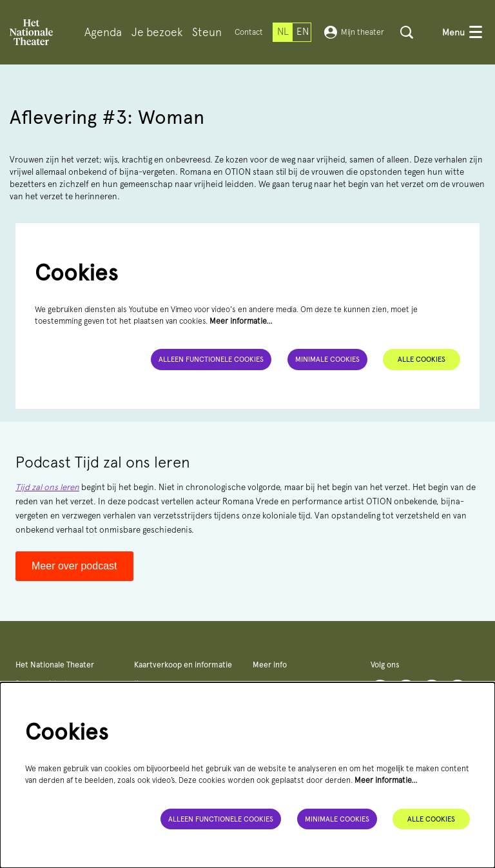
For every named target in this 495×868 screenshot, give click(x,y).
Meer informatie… (241, 321)
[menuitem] (103, 32)
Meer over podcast (74, 566)
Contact (249, 32)
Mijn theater (354, 32)
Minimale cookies (327, 359)
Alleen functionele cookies (211, 359)
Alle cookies (422, 359)
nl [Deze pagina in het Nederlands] (283, 32)
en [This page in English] (303, 32)
